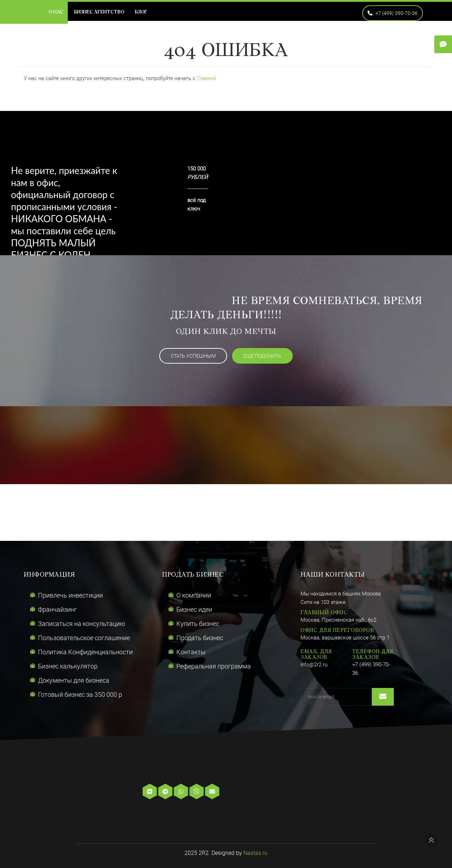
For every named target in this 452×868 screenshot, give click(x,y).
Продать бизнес (200, 638)
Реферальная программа (214, 666)
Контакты (191, 652)
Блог (141, 12)
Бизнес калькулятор (68, 666)
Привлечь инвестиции (70, 595)
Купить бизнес (198, 624)
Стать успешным (193, 356)
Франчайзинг (57, 609)
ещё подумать (262, 356)
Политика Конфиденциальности (85, 652)
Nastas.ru (255, 853)
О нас (56, 12)
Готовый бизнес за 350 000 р (80, 695)
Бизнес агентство (99, 12)
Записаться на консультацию (82, 624)
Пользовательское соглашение (84, 638)
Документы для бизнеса (74, 680)
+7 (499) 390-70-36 (393, 13)
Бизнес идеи (194, 609)
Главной (206, 78)
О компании (194, 595)
